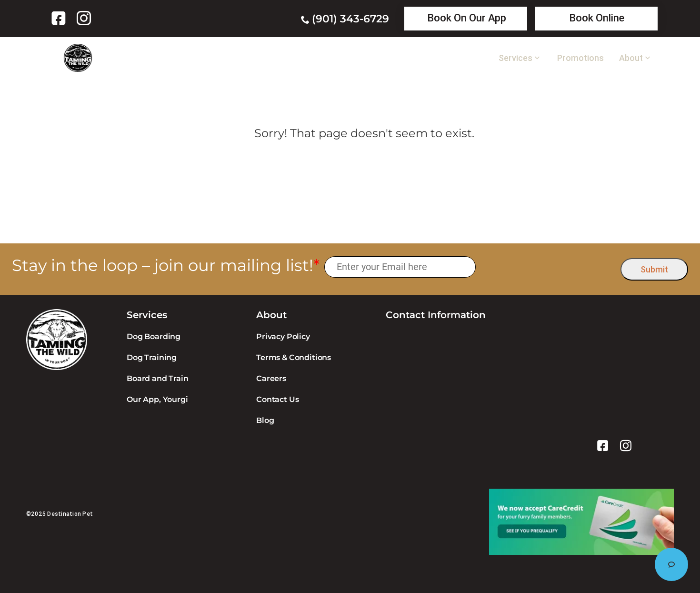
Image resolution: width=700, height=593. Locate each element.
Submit (654, 269)
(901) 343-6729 (350, 19)
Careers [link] (271, 378)
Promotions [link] (580, 58)
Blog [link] (265, 420)
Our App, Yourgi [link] (157, 399)
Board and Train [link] (158, 378)
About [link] (631, 58)
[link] (60, 18)
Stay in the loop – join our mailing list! (166, 266)
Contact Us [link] (277, 399)
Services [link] (515, 58)
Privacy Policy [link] (283, 337)
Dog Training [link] (152, 357)
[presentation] (548, 267)
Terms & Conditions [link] (294, 357)
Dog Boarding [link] (154, 337)
